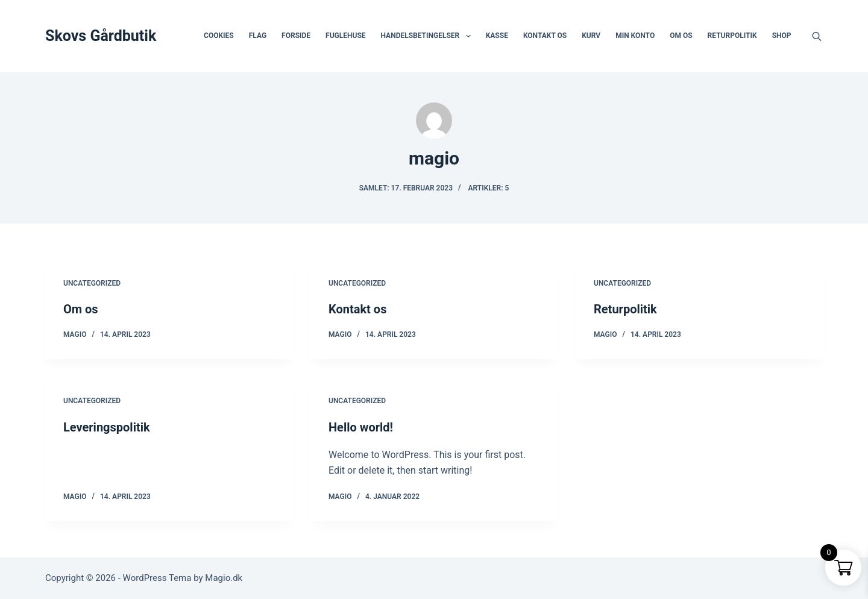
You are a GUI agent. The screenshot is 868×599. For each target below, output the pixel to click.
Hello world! (361, 427)
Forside (296, 36)
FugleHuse (345, 36)
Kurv (591, 36)
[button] (468, 36)
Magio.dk (224, 578)
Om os (681, 36)
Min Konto (635, 36)
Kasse (497, 36)
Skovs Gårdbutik (101, 36)
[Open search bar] (817, 36)
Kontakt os (545, 36)
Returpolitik (732, 36)
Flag (258, 36)
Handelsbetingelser (428, 36)
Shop (782, 36)
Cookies (219, 36)
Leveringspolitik (107, 427)
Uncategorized (92, 283)
